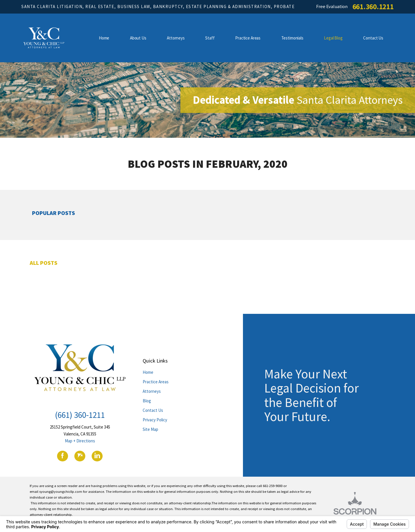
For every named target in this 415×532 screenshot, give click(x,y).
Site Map (150, 429)
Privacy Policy (155, 420)
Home (148, 372)
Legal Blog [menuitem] (333, 38)
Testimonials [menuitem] (292, 38)
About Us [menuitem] (138, 38)
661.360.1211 (373, 7)
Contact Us (153, 410)
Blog (147, 401)
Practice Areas (156, 382)
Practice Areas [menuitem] (248, 38)
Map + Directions (80, 441)
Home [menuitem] (104, 38)
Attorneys (152, 391)
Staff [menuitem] (210, 38)
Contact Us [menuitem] (373, 38)
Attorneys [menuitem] (176, 38)
